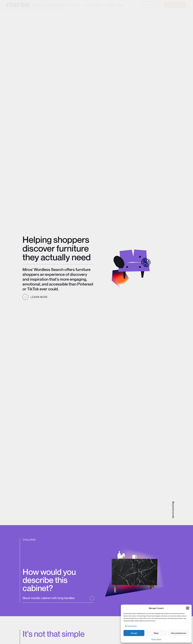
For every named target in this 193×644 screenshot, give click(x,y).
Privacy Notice (156, 639)
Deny (156, 633)
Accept (134, 633)
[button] (188, 608)
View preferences (179, 633)
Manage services (131, 626)
